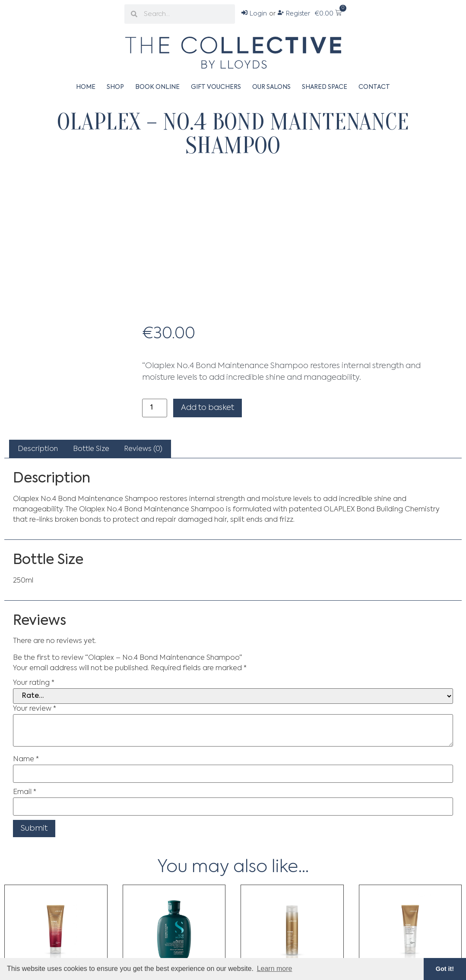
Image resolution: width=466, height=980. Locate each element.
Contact (374, 87)
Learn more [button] (275, 969)
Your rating (34, 683)
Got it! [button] (445, 969)
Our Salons (271, 87)
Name (26, 759)
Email (25, 792)
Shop (115, 87)
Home (86, 87)
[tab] (38, 449)
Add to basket (208, 408)
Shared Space (325, 87)
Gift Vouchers (216, 87)
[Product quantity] (155, 408)
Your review (35, 709)
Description (38, 449)
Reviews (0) (143, 449)
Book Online (157, 87)
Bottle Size (91, 449)
